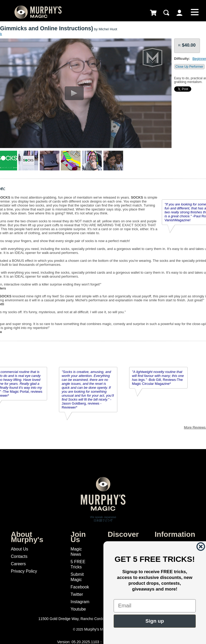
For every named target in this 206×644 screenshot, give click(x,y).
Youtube (78, 609)
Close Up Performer (189, 67)
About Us (19, 549)
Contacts (19, 556)
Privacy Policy (24, 571)
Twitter (77, 594)
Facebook (80, 587)
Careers (18, 564)
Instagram (80, 602)
